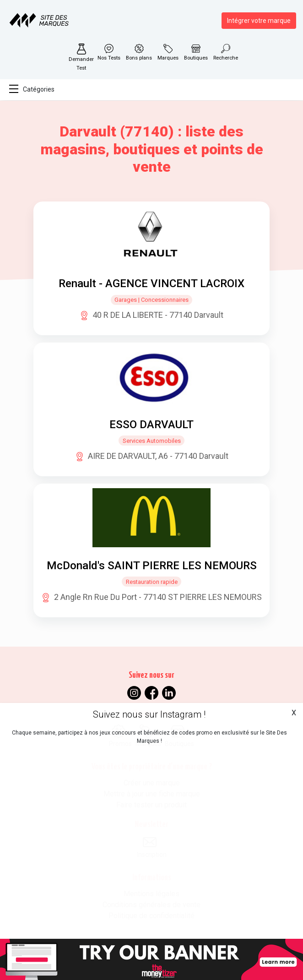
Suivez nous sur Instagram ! (149, 714)
